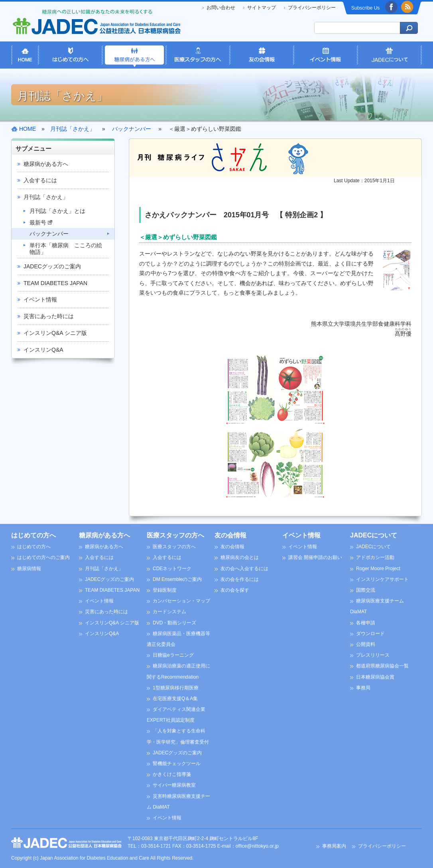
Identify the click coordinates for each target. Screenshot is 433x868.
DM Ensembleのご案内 (177, 579)
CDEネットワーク (172, 569)
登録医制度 (165, 590)
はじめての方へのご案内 (43, 557)
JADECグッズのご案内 (52, 266)
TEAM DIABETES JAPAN (55, 283)
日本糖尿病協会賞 (375, 677)
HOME (28, 129)
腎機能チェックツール (177, 764)
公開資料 (366, 644)
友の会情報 (230, 535)
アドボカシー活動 (375, 557)
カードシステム (169, 612)
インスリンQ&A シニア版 (55, 333)
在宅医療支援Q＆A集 (175, 699)
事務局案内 (334, 846)
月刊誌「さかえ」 (46, 197)
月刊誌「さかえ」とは (57, 211)
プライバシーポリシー (312, 8)
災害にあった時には (49, 316)
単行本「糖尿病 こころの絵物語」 (66, 249)
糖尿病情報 (29, 569)
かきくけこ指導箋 (172, 774)
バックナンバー (49, 234)
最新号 (41, 222)
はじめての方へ (33, 535)
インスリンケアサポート (382, 579)
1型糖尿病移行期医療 (176, 688)
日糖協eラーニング (173, 655)
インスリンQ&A (43, 350)
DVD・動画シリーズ (174, 623)
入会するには (40, 180)
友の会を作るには (240, 579)
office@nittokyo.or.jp (257, 846)
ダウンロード (370, 634)
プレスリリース (373, 655)
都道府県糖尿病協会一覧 (382, 666)
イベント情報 (40, 299)
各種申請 (366, 623)
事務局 (363, 688)
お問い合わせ (221, 8)
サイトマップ (262, 8)
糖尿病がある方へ (46, 164)
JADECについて (374, 535)
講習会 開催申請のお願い (315, 557)
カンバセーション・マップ (181, 601)
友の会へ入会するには (244, 569)
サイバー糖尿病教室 (174, 785)
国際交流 (366, 590)
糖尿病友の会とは (240, 557)
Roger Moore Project (378, 569)
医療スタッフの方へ (175, 535)
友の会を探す (235, 590)
